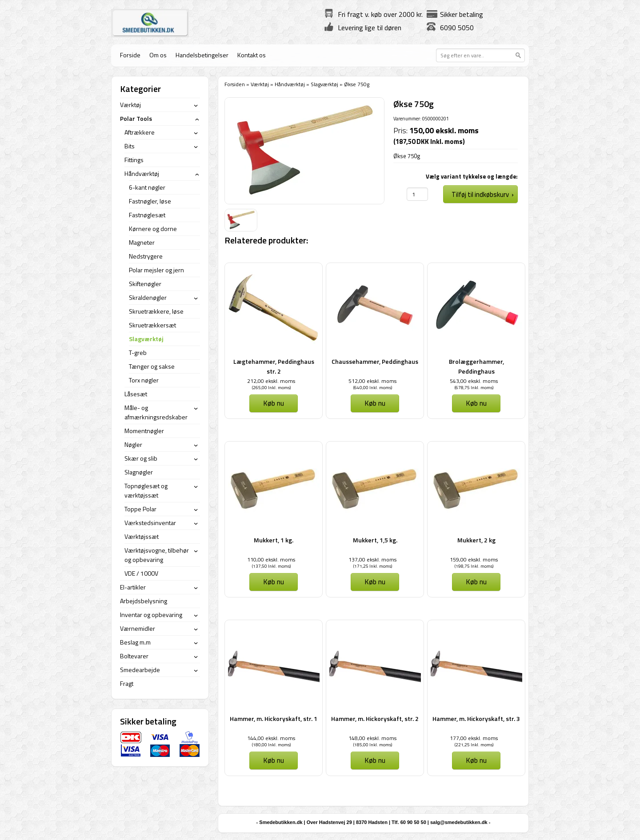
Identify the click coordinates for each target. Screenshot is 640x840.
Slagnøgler (139, 472)
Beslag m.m (135, 642)
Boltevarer (134, 656)
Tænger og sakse (152, 366)
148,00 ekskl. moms (372, 738)
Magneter (142, 242)
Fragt (127, 683)
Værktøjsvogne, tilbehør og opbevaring (157, 555)
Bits (130, 146)
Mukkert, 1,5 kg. (375, 540)
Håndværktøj (290, 84)
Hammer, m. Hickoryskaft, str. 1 (274, 719)
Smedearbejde (140, 670)
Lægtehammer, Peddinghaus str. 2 (274, 366)
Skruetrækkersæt (152, 325)
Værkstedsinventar (150, 523)
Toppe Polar (140, 509)
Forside (130, 55)
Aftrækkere (140, 132)
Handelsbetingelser (202, 55)
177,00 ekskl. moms (474, 738)
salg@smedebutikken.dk (459, 822)
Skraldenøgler (148, 297)
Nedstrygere (146, 256)
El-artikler (133, 587)
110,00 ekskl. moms (271, 559)
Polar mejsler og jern (156, 270)
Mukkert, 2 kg (476, 540)
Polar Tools (136, 118)
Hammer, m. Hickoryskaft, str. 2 (375, 719)
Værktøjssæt (142, 536)
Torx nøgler (144, 380)
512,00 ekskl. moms (372, 381)
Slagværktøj (324, 84)
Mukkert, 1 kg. (274, 540)
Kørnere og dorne (153, 229)
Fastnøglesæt (147, 215)
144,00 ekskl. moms (271, 738)
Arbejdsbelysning (144, 601)
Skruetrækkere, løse (156, 311)
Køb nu (274, 403)
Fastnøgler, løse (150, 201)
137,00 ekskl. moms (372, 559)
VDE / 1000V (141, 573)
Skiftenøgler (145, 284)
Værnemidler (138, 628)
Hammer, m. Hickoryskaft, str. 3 (476, 719)
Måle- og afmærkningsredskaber (156, 412)
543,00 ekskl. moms (474, 381)
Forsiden (235, 84)
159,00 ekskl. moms (474, 559)
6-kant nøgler (147, 187)
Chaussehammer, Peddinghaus (375, 361)
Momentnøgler (144, 431)
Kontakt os (252, 55)
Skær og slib (141, 458)
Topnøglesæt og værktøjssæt (146, 490)
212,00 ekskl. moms (271, 381)
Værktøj (260, 84)
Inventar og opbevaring (151, 615)
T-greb (138, 352)
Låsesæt (136, 394)
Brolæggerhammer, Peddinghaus (476, 366)
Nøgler (133, 444)
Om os (158, 55)
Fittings (134, 160)
